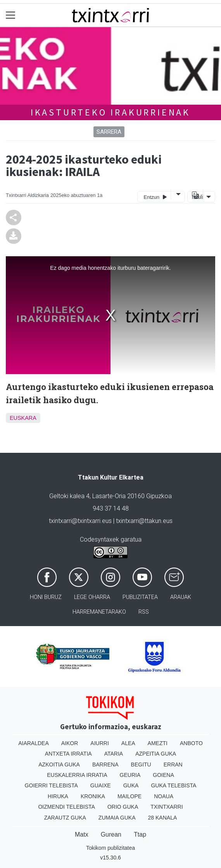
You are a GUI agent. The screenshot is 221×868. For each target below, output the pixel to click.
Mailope (129, 796)
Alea (128, 743)
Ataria (114, 754)
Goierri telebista (51, 785)
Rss (144, 612)
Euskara (23, 418)
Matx (82, 834)
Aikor (70, 743)
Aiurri (99, 743)
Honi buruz (46, 597)
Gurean (111, 834)
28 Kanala (163, 818)
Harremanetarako (99, 612)
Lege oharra (92, 597)
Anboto (191, 743)
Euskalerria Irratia (77, 775)
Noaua (164, 796)
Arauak (181, 597)
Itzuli (197, 197)
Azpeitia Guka (156, 754)
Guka (131, 785)
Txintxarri (167, 807)
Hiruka (58, 796)
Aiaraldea (34, 743)
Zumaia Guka (117, 818)
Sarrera (109, 132)
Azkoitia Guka (59, 764)
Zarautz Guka (65, 818)
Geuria (130, 775)
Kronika (93, 796)
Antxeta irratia (68, 754)
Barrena (105, 764)
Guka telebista (174, 785)
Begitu (141, 764)
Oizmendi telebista (66, 807)
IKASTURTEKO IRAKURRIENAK (110, 112)
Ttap (140, 834)
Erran (173, 764)
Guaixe (101, 785)
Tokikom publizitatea (110, 848)
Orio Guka (123, 807)
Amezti (158, 743)
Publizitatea (140, 597)
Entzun (155, 197)
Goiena (163, 775)
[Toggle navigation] (11, 15)
